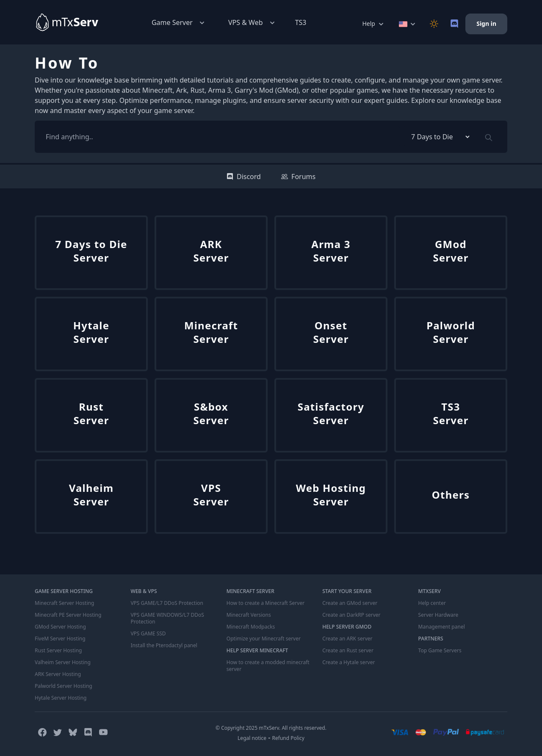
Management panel (442, 627)
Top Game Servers (440, 651)
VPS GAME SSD (148, 634)
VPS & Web (252, 23)
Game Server (179, 23)
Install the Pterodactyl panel (164, 646)
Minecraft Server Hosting (64, 603)
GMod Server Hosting (60, 627)
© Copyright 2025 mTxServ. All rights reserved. (271, 728)
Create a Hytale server (348, 662)
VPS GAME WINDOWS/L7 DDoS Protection (167, 618)
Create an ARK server (347, 639)
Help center (432, 603)
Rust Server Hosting (58, 651)
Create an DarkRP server (351, 615)
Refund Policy (288, 738)
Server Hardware (438, 615)
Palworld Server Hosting (64, 686)
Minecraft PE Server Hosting (68, 615)
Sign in (486, 23)
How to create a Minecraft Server (265, 603)
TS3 (301, 22)
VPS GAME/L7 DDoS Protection (167, 603)
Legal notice (252, 738)
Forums (298, 177)
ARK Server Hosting (58, 674)
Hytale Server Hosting (61, 698)
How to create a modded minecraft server (268, 666)
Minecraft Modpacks (251, 627)
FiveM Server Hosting (60, 639)
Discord (244, 177)
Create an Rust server (348, 651)
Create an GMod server (350, 603)
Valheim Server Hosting (63, 662)
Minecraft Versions (249, 615)
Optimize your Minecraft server (264, 639)
